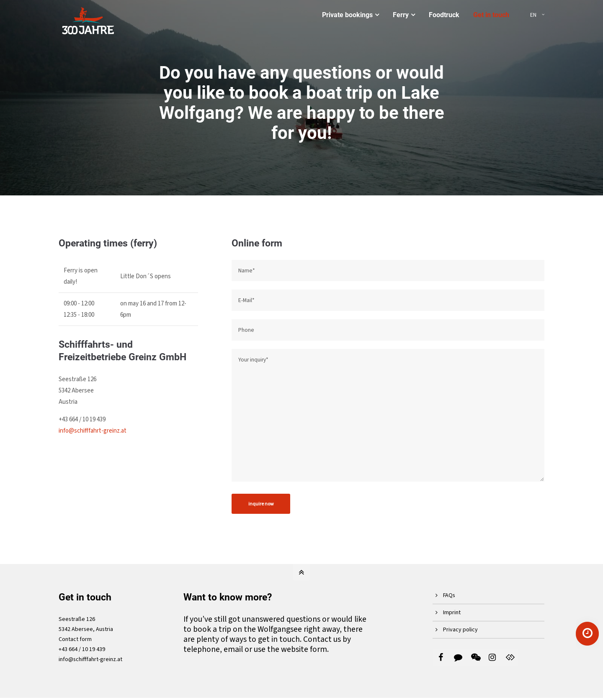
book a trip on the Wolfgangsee (247, 629)
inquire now (261, 504)
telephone (202, 649)
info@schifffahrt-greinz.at (93, 431)
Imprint (452, 613)
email (233, 649)
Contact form (75, 639)
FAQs (449, 595)
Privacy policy (460, 630)
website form (304, 649)
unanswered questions (281, 619)
